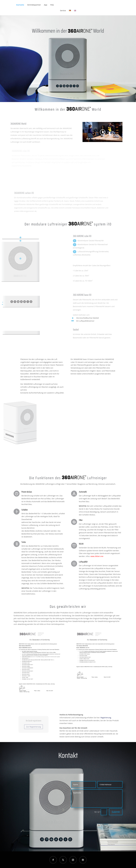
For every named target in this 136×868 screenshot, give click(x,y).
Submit (116, 811)
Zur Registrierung (34, 726)
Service (63, 11)
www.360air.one (97, 556)
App (46, 5)
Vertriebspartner (34, 5)
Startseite (20, 5)
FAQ (52, 5)
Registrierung (106, 717)
